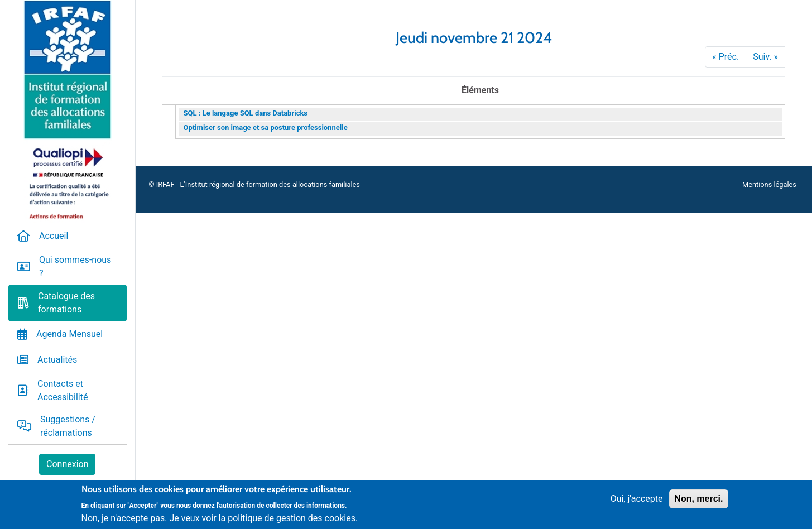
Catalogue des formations (66, 303)
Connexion (67, 464)
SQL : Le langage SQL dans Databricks (246, 113)
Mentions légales (769, 184)
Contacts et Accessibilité (63, 390)
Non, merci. (698, 503)
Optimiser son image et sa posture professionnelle (266, 128)
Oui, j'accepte (637, 503)
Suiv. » (765, 57)
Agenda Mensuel (69, 334)
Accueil (54, 236)
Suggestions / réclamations (68, 426)
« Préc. (725, 57)
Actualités (57, 360)
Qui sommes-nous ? (75, 266)
